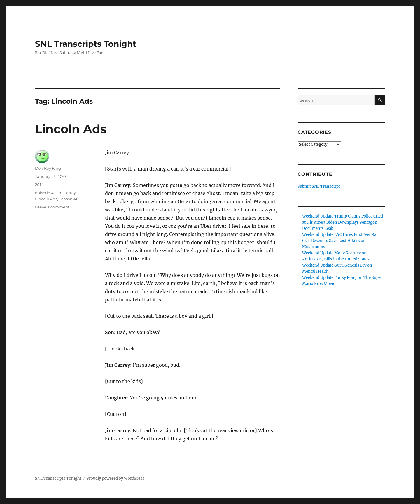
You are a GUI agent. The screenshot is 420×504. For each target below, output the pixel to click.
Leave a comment (52, 207)
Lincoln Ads (71, 129)
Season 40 (69, 199)
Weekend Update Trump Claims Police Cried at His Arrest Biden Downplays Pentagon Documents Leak (343, 222)
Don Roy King (48, 168)
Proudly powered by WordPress (116, 478)
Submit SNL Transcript (319, 186)
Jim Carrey (66, 193)
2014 (39, 185)
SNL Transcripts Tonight (86, 44)
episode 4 (44, 193)
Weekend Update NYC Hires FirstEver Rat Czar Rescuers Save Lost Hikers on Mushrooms (340, 241)
